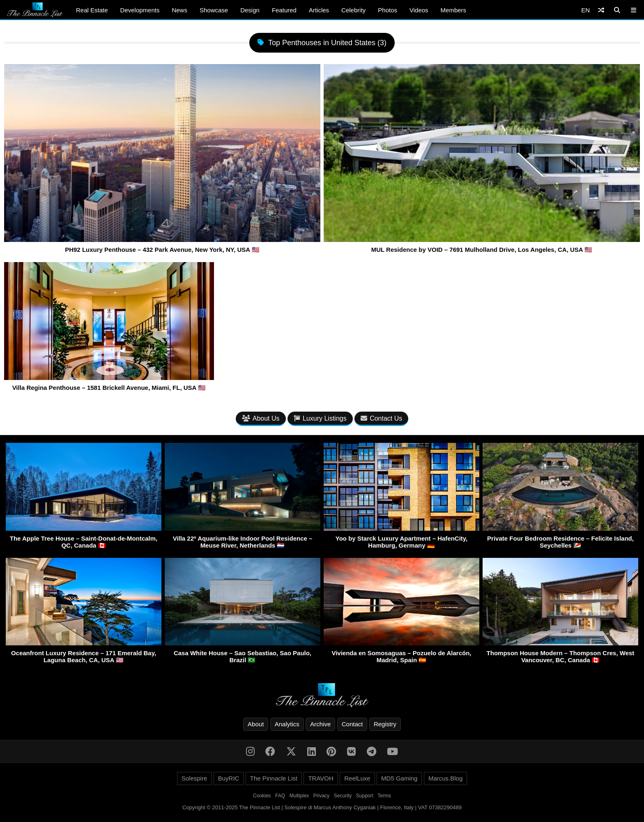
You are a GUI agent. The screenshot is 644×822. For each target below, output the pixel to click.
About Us (261, 418)
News (179, 10)
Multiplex (299, 796)
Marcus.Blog (445, 778)
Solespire (194, 778)
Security (343, 796)
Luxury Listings (320, 418)
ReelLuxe (357, 778)
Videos (419, 10)
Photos (388, 10)
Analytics (287, 724)
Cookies (262, 796)
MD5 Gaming (399, 778)
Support (365, 796)
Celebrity (353, 10)
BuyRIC (229, 778)
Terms (384, 796)
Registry (385, 724)
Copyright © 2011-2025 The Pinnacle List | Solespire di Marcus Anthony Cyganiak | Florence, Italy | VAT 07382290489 (322, 807)
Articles (319, 10)
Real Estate (92, 10)
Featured (284, 10)
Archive (320, 724)
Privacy (321, 796)
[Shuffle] (601, 10)
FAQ (280, 796)
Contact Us (381, 418)
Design (250, 10)
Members (454, 10)
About (256, 724)
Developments (140, 10)
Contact (352, 724)
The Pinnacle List (274, 778)
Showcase (214, 10)
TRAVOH (321, 778)
